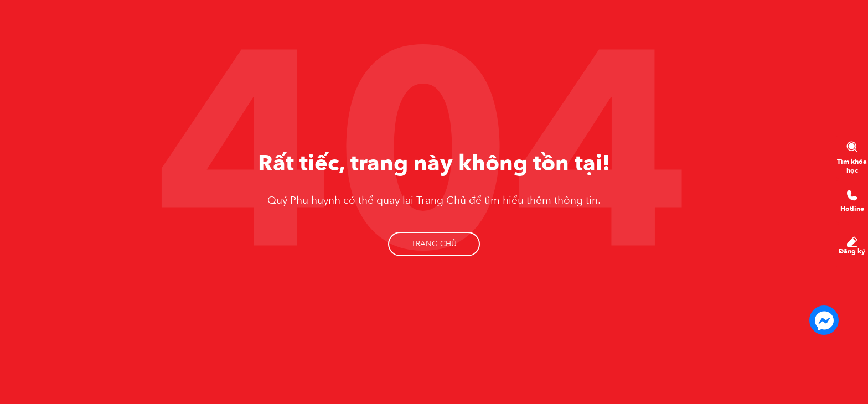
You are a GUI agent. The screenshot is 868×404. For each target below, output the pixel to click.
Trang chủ (434, 244)
